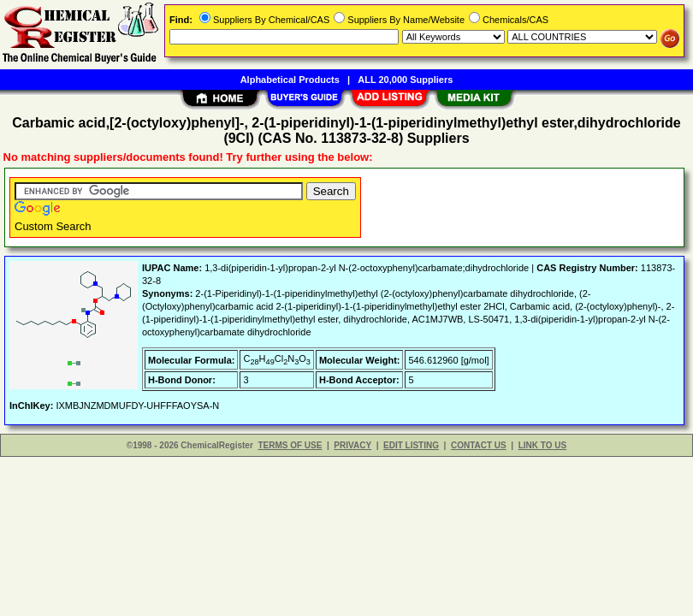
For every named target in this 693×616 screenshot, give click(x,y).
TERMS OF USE (290, 445)
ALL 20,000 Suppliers (405, 80)
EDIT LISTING (411, 445)
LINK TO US (542, 445)
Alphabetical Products (290, 80)
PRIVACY (352, 445)
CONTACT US (479, 445)
